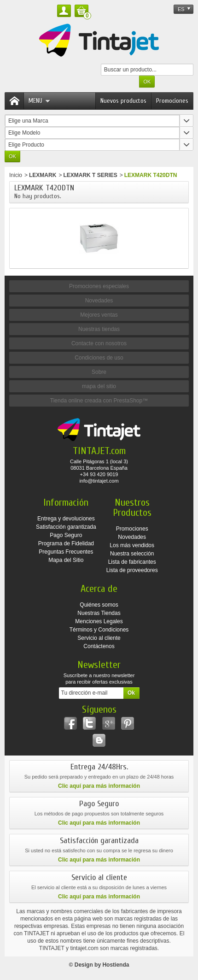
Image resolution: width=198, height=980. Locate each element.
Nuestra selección (132, 554)
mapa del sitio (99, 386)
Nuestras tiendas (99, 329)
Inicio (16, 175)
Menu (39, 101)
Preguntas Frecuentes (66, 552)
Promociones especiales (99, 286)
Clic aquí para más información (99, 786)
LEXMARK (43, 175)
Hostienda (116, 965)
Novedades (99, 301)
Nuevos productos (123, 101)
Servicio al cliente (99, 638)
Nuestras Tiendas (99, 613)
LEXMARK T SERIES (90, 175)
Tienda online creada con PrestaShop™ (99, 401)
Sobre (99, 372)
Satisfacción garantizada (66, 527)
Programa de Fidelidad (66, 543)
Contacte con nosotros (99, 343)
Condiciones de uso (99, 358)
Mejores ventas (99, 315)
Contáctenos (99, 646)
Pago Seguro (66, 535)
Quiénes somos (99, 605)
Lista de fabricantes (132, 562)
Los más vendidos (132, 545)
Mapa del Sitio (66, 560)
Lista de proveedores (132, 570)
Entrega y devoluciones (66, 519)
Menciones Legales (99, 621)
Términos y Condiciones (99, 630)
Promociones (172, 101)
